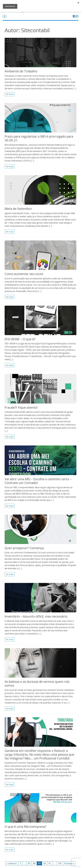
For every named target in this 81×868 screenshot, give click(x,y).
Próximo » (69, 863)
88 (34, 863)
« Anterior (12, 863)
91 (50, 863)
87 (29, 863)
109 (60, 863)
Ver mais (10, 94)
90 (45, 863)
